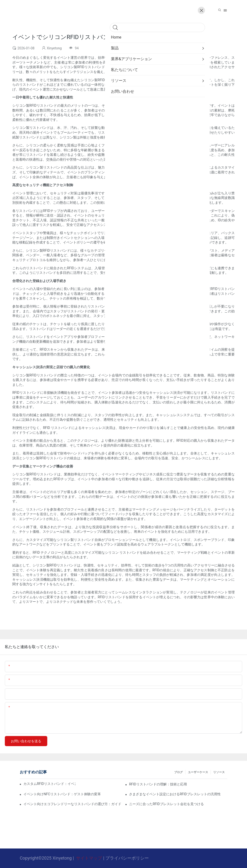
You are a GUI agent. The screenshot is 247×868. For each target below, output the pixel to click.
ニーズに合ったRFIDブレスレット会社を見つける (166, 804)
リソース (219, 772)
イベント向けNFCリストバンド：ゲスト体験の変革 (62, 794)
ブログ (178, 772)
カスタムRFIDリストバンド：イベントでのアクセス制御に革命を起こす (50, 784)
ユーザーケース (198, 772)
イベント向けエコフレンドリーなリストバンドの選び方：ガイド (72, 804)
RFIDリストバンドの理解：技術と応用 (158, 784)
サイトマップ (89, 858)
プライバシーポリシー (127, 858)
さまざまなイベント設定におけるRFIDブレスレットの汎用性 (175, 794)
